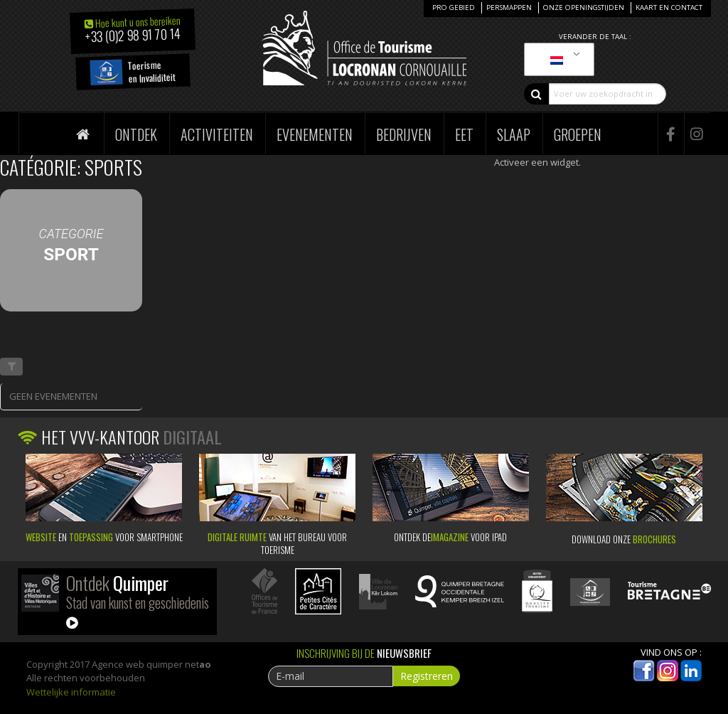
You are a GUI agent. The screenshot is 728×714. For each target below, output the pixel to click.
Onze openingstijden (584, 7)
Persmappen (509, 7)
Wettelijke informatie (71, 692)
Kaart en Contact (669, 7)
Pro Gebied (454, 7)
